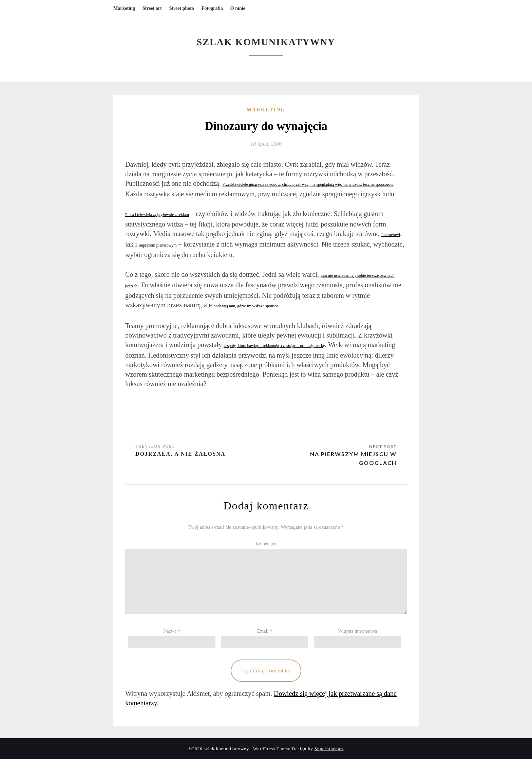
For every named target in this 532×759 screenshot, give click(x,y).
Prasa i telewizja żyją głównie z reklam (157, 215)
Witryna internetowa (357, 631)
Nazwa (172, 631)
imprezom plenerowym (158, 245)
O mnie (238, 8)
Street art (152, 8)
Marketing (124, 8)
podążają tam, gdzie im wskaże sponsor (246, 306)
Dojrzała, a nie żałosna (180, 454)
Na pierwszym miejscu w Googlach (353, 458)
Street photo (182, 8)
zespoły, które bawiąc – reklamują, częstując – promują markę (274, 346)
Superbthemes (329, 749)
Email (265, 631)
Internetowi (391, 235)
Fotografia (212, 8)
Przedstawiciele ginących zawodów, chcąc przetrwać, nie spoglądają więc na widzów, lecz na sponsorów (308, 184)
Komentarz (266, 544)
